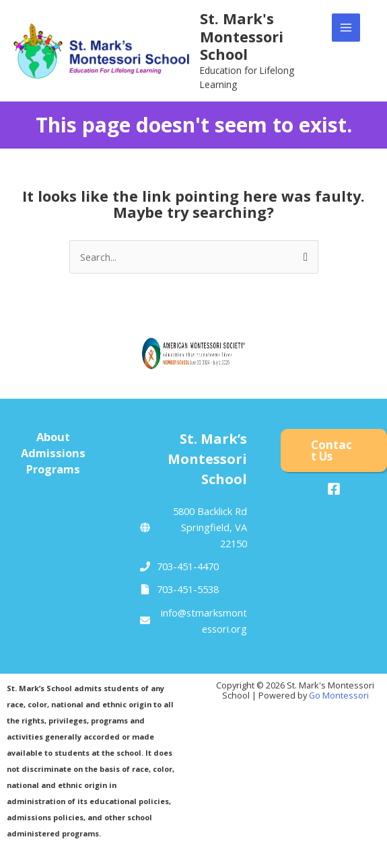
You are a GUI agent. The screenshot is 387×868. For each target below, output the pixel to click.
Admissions (53, 453)
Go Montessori (339, 695)
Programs (53, 469)
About (53, 437)
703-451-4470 (188, 566)
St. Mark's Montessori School (242, 37)
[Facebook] (334, 489)
